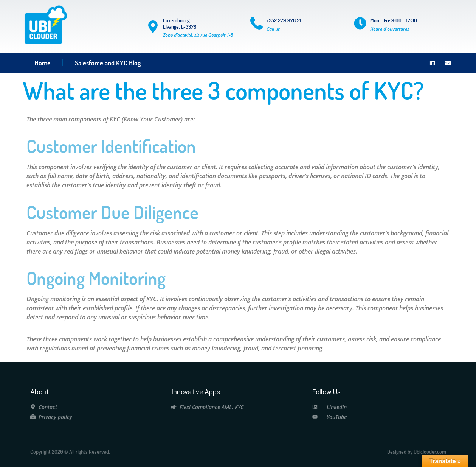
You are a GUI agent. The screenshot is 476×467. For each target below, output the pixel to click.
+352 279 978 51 (284, 20)
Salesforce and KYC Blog (108, 63)
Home (43, 63)
